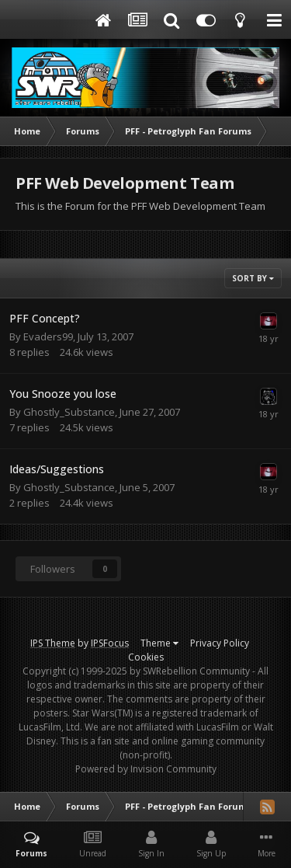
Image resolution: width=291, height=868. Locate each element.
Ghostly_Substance (69, 412)
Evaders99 (48, 336)
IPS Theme (53, 643)
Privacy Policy (220, 643)
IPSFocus (110, 643)
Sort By (253, 278)
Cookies (146, 657)
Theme (159, 643)
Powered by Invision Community (146, 769)
